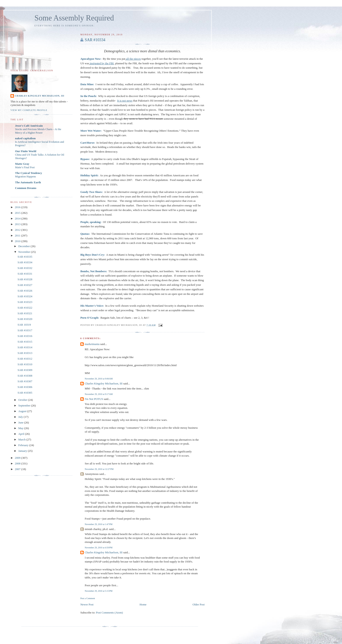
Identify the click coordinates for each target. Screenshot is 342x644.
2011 (18, 235)
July (21, 417)
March (22, 439)
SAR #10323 (25, 302)
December (25, 246)
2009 (18, 458)
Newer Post (87, 604)
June (21, 422)
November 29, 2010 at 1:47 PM (98, 524)
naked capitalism (25, 138)
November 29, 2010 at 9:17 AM (99, 394)
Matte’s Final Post (25, 167)
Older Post (199, 604)
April (22, 434)
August (23, 411)
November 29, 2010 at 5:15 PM (98, 591)
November (25, 252)
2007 (18, 469)
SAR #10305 (25, 393)
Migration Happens (26, 177)
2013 (18, 224)
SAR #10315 (25, 342)
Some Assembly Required (74, 18)
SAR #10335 (25, 257)
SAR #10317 (25, 330)
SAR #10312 (25, 359)
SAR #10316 (25, 336)
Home (143, 604)
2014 (18, 218)
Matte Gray (22, 164)
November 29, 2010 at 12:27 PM (99, 469)
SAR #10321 (25, 313)
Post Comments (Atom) (109, 613)
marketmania (92, 344)
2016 (18, 207)
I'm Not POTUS (94, 399)
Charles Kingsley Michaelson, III (103, 383)
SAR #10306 (25, 387)
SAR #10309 (25, 370)
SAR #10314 (25, 347)
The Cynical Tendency (29, 173)
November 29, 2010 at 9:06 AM (99, 379)
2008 (18, 463)
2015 (18, 213)
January (23, 451)
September (25, 405)
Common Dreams (26, 188)
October (23, 400)
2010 (18, 241)
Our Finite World (26, 151)
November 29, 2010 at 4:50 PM (98, 548)
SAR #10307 (25, 381)
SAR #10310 (25, 364)
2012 (18, 230)
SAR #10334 (95, 40)
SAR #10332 (25, 268)
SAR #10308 (25, 376)
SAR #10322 (25, 308)
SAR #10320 (25, 319)
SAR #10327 (25, 285)
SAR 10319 (24, 325)
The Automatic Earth (28, 182)
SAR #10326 (25, 291)
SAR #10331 (25, 274)
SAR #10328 (25, 279)
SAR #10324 (25, 296)
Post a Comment (88, 598)
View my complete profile (29, 110)
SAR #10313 (25, 353)
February (24, 445)
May (21, 428)
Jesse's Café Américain (29, 126)
